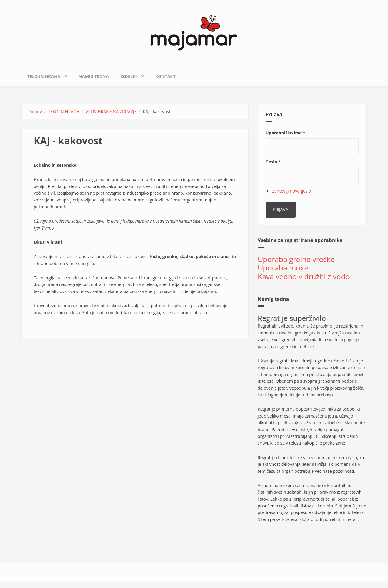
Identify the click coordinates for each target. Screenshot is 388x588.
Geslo (273, 162)
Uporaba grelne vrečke (296, 259)
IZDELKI (130, 75)
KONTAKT (165, 76)
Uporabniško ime (285, 133)
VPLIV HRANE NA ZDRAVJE (111, 111)
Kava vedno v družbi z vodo (304, 276)
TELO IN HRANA (45, 75)
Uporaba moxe (283, 268)
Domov (35, 111)
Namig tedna (94, 76)
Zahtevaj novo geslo (291, 191)
